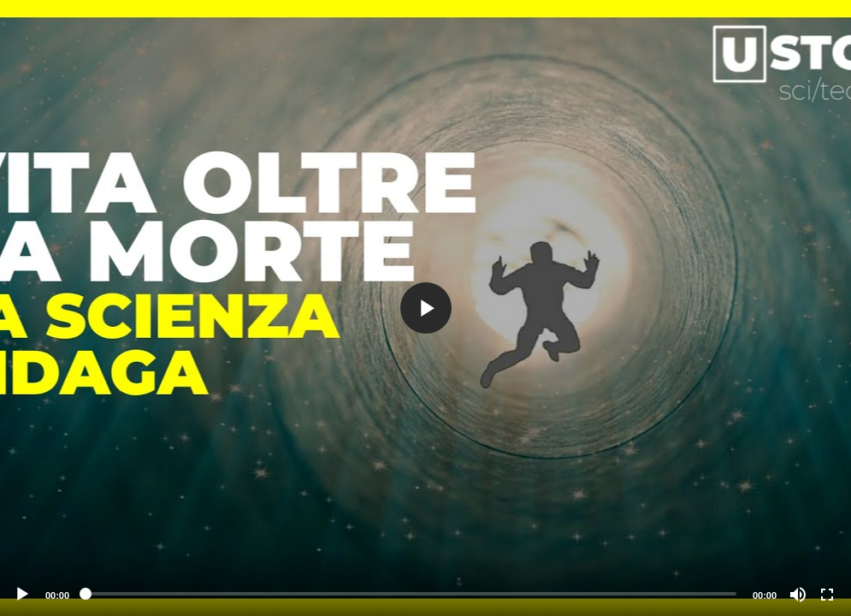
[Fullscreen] (827, 595)
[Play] (22, 595)
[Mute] (798, 595)
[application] (425, 308)
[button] (426, 308)
